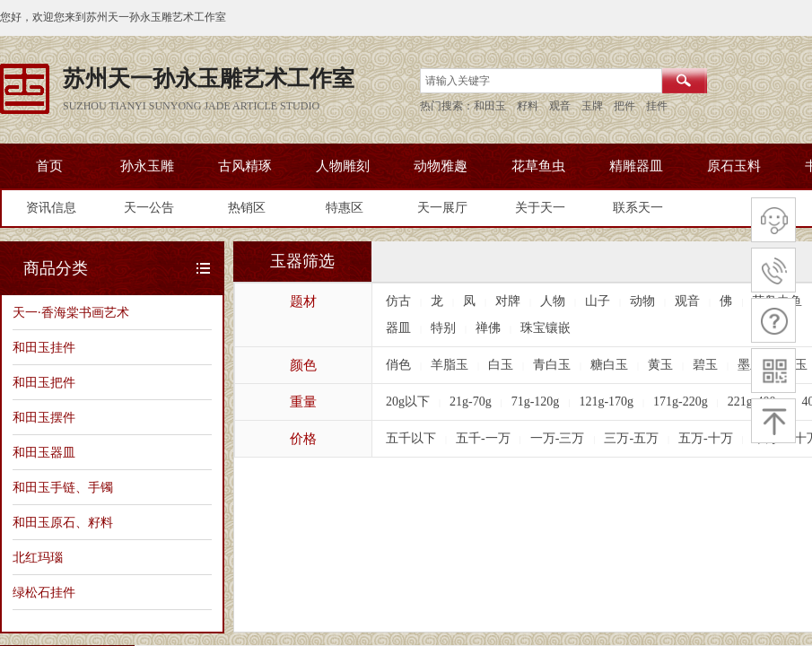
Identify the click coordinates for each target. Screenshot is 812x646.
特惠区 (345, 208)
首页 (49, 166)
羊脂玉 (450, 365)
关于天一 (540, 208)
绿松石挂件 (44, 592)
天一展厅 (442, 208)
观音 (687, 301)
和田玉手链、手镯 (63, 487)
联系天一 (638, 208)
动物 (642, 301)
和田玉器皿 (44, 452)
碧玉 (705, 365)
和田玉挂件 (44, 347)
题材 (303, 301)
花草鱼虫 (538, 166)
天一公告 (149, 208)
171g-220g (681, 402)
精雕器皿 (636, 166)
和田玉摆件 (44, 417)
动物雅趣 (441, 166)
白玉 (501, 365)
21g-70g (471, 402)
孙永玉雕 (147, 166)
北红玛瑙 (38, 557)
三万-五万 (631, 438)
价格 (303, 439)
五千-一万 (483, 438)
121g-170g (606, 402)
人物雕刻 (343, 166)
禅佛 (488, 328)
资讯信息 (51, 208)
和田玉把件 (44, 382)
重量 (303, 402)
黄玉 (660, 365)
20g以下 (408, 402)
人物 (553, 301)
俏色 (398, 365)
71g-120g (536, 402)
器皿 (398, 328)
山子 (598, 301)
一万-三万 (558, 438)
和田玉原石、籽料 (63, 522)
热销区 (247, 208)
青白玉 (552, 365)
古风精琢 (245, 166)
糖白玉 (609, 365)
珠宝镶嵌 (546, 328)
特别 (443, 328)
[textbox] (541, 81)
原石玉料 (734, 166)
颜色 (303, 365)
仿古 (398, 301)
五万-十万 (706, 438)
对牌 (508, 301)
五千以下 (411, 438)
